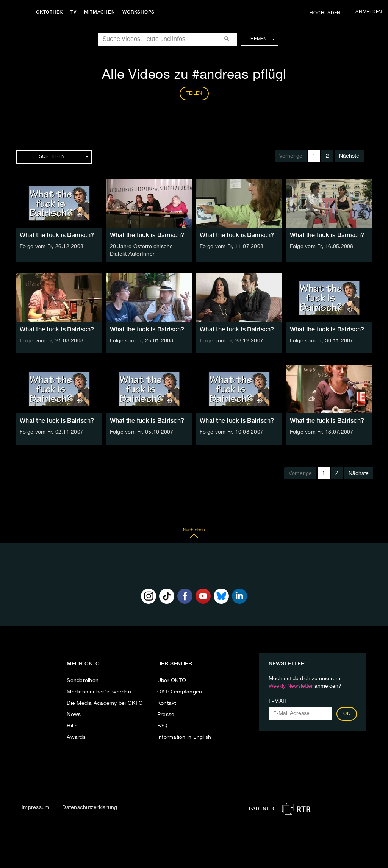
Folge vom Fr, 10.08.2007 (232, 432)
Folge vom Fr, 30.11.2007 (322, 341)
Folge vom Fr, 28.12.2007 (232, 341)
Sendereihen (83, 681)
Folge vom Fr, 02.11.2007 (52, 432)
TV (74, 12)
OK (347, 714)
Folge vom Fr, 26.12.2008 (52, 247)
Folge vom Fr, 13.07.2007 (322, 432)
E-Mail (278, 701)
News (74, 715)
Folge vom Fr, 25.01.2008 (142, 341)
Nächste (349, 156)
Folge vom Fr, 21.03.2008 (52, 341)
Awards (76, 737)
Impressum (35, 807)
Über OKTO (172, 681)
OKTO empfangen (180, 692)
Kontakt (167, 703)
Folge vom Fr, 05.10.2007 (142, 432)
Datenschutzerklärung (90, 807)
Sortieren (64, 157)
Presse (166, 715)
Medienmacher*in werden (99, 692)
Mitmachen (100, 12)
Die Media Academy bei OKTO (105, 703)
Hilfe (72, 726)
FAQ (163, 726)
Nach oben (194, 535)
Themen (261, 39)
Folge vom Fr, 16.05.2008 (322, 247)
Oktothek (49, 12)
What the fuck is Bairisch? (57, 235)
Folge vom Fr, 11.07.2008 (232, 247)
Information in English (184, 737)
